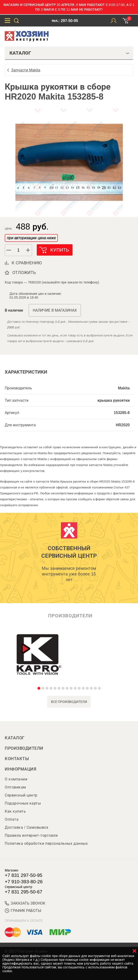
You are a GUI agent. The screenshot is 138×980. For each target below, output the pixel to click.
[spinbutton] (18, 250)
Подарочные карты (23, 803)
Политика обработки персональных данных (46, 843)
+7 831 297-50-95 (23, 875)
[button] (28, 250)
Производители (24, 748)
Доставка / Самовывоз (26, 827)
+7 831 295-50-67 (23, 892)
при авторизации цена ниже (31, 238)
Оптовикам (15, 787)
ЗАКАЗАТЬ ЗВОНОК (25, 903)
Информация (21, 769)
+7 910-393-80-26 (24, 882)
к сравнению (27, 263)
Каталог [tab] (69, 53)
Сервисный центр (21, 795)
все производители (69, 702)
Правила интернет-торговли (31, 835)
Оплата (12, 819)
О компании (16, 779)
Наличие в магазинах (55, 310)
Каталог (15, 738)
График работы (23, 911)
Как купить (15, 811)
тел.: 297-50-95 (65, 21)
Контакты (17, 759)
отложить (24, 273)
